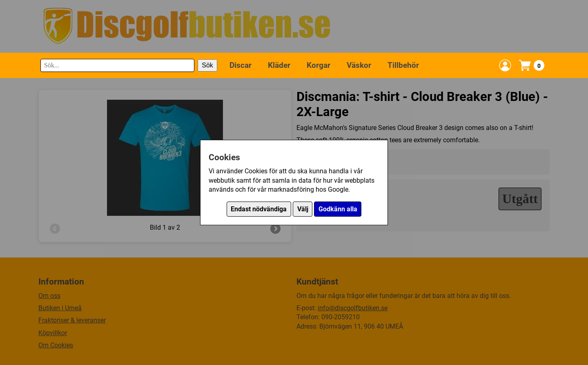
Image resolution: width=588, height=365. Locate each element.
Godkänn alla (338, 209)
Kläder (279, 65)
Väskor (359, 65)
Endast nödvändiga (259, 209)
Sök (207, 65)
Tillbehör (403, 65)
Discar (241, 65)
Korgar (318, 65)
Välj (303, 209)
